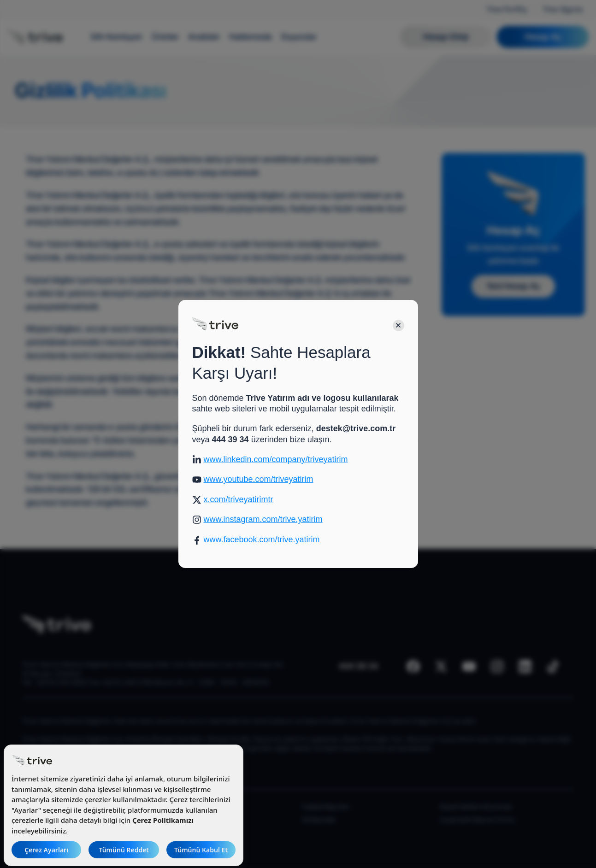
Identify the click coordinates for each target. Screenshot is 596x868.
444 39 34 (230, 440)
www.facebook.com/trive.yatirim (262, 540)
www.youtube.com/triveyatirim (259, 479)
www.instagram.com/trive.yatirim (263, 519)
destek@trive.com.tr (356, 428)
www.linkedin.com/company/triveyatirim (276, 459)
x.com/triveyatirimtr (239, 499)
